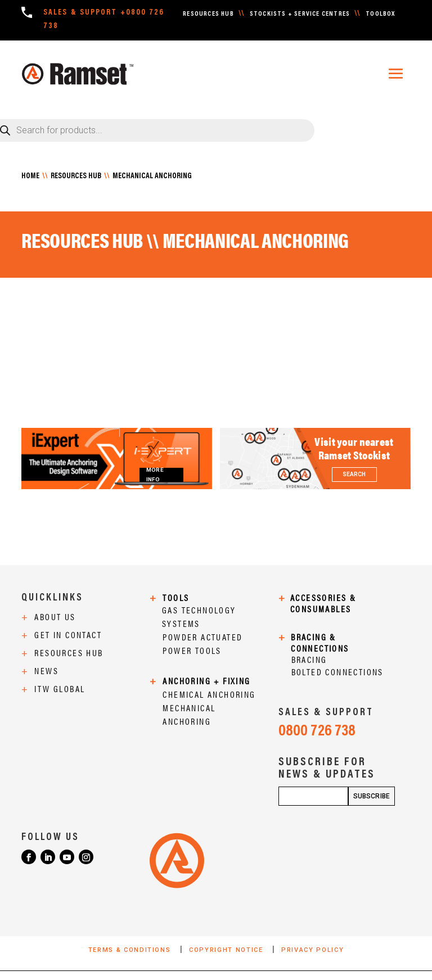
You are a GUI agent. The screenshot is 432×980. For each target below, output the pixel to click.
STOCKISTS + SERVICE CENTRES (300, 14)
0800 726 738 (317, 731)
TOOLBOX (380, 14)
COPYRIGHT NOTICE (227, 950)
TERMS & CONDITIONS (131, 950)
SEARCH (354, 474)
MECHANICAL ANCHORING (152, 177)
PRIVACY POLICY (312, 950)
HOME (30, 177)
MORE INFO (155, 475)
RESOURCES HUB (208, 14)
